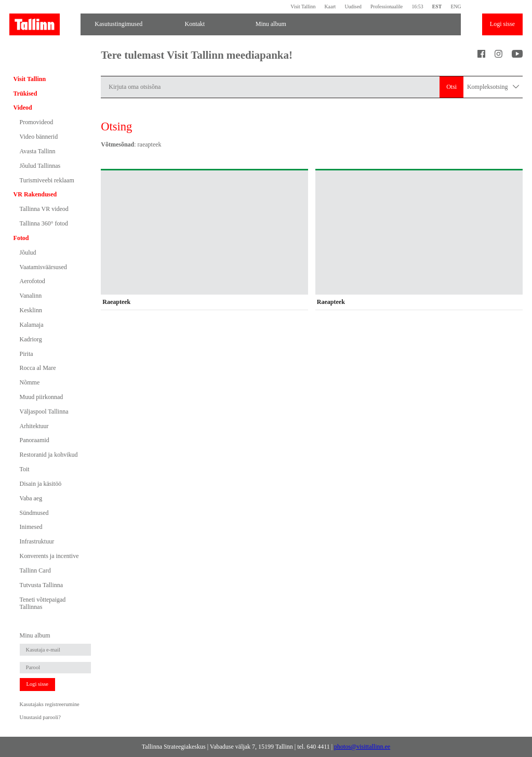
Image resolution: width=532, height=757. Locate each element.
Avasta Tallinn (38, 151)
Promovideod (37, 122)
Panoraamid (35, 440)
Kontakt (195, 24)
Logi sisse (502, 24)
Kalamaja (32, 325)
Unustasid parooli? (40, 717)
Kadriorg (31, 339)
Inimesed (31, 527)
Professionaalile (387, 6)
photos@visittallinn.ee (362, 747)
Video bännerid (39, 137)
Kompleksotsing (493, 87)
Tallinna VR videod (44, 209)
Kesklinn (31, 310)
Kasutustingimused (118, 24)
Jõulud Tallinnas (40, 166)
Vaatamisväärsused (43, 267)
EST (437, 6)
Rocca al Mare (38, 368)
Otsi (451, 87)
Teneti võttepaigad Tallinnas (43, 603)
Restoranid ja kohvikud (49, 455)
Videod (23, 108)
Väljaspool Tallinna (44, 411)
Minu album (271, 24)
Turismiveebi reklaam (47, 180)
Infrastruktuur (37, 541)
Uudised (353, 6)
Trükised (25, 94)
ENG (456, 6)
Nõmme (30, 382)
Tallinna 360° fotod (44, 223)
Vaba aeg (31, 498)
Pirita (26, 354)
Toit (25, 469)
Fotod (21, 238)
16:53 (417, 6)
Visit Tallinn (303, 6)
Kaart (330, 6)
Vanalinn (31, 296)
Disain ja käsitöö (41, 484)
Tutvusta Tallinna (42, 585)
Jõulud (28, 253)
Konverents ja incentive (49, 556)
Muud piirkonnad (42, 397)
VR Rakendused (35, 194)
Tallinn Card (35, 570)
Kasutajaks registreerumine (50, 704)
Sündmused (34, 513)
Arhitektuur (34, 426)
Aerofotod (32, 281)
